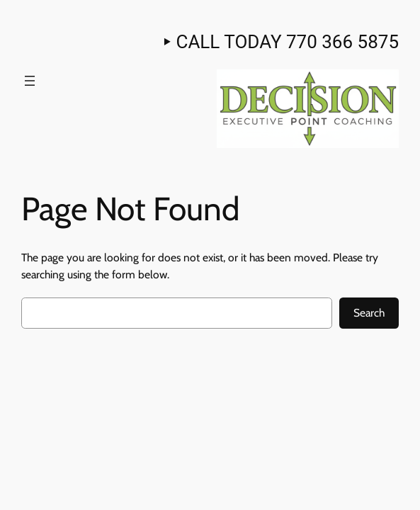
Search (369, 313)
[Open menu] (30, 81)
